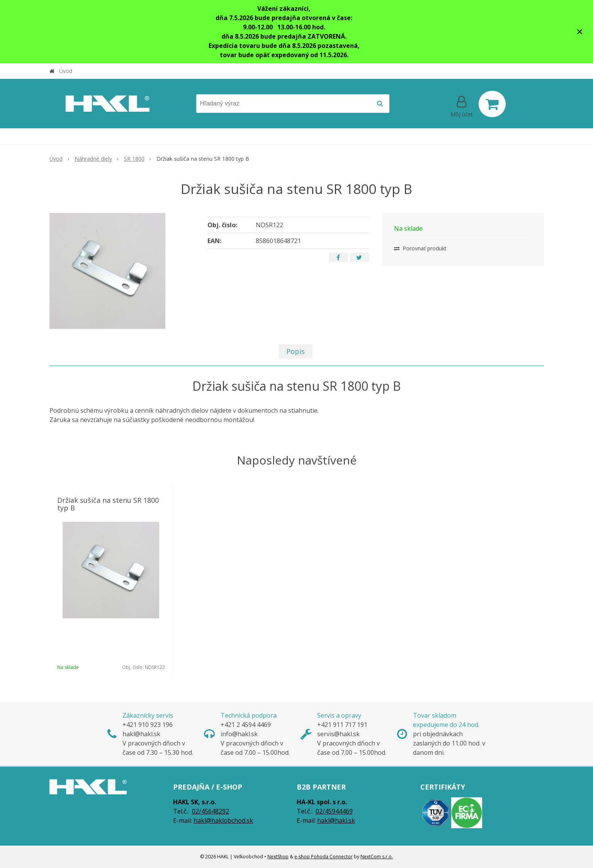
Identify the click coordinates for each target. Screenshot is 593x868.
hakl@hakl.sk (336, 820)
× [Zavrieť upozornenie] (580, 31)
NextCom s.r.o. (377, 857)
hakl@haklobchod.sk (223, 820)
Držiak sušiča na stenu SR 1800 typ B (108, 504)
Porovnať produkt (420, 248)
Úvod (66, 71)
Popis (296, 351)
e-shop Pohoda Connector (324, 857)
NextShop (278, 857)
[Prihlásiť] (462, 106)
